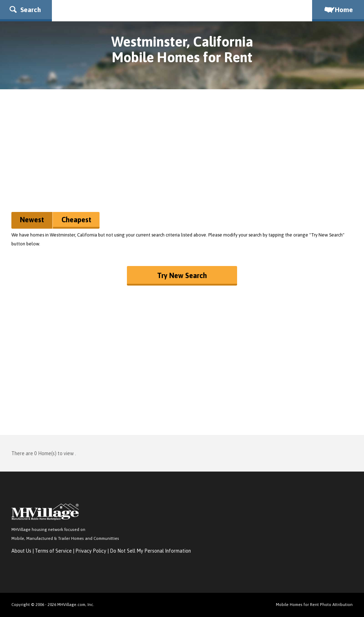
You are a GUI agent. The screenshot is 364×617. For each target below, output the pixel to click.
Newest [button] (32, 220)
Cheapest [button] (76, 220)
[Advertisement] (182, 153)
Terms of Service (53, 551)
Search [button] (25, 10)
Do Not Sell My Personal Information (150, 551)
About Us (21, 551)
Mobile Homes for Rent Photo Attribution (314, 604)
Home (338, 10)
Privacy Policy (91, 551)
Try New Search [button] (182, 275)
